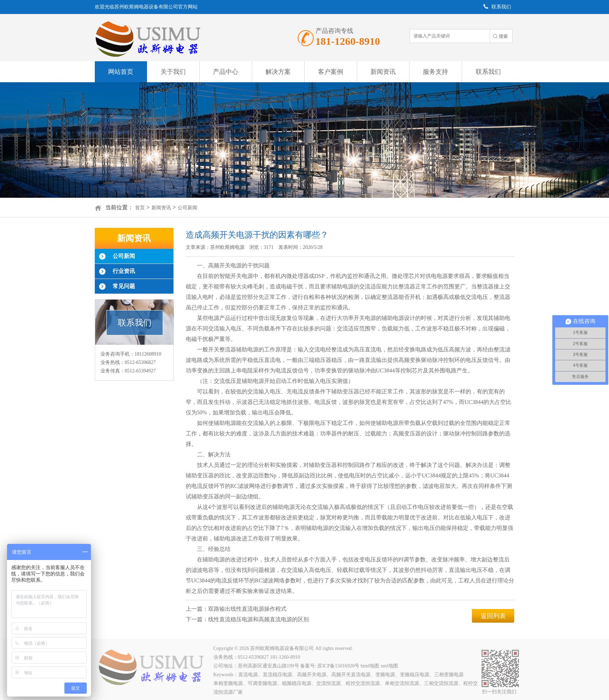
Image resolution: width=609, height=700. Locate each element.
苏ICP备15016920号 (340, 666)
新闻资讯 (383, 72)
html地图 (372, 666)
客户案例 (331, 72)
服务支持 (435, 72)
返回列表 (493, 616)
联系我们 (488, 72)
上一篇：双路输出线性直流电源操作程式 (236, 609)
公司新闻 (187, 208)
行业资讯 (124, 271)
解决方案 (278, 72)
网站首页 (121, 72)
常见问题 (124, 286)
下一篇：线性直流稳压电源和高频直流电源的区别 (247, 619)
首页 (140, 208)
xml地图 (391, 666)
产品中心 (226, 72)
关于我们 (173, 72)
